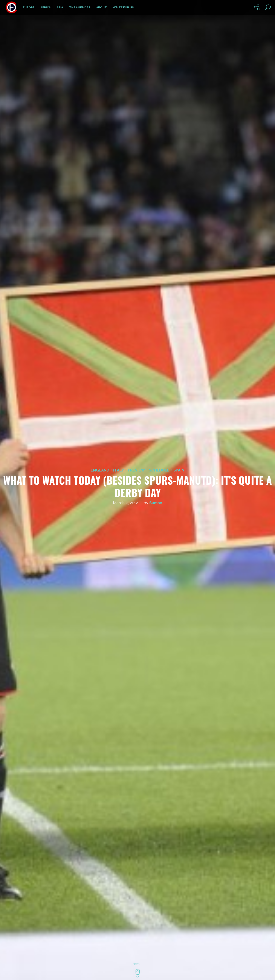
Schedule (159, 470)
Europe (29, 7)
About (102, 7)
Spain (179, 470)
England (100, 470)
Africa (46, 7)
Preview (136, 470)
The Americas (80, 7)
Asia (60, 7)
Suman (156, 503)
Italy (119, 470)
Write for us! (124, 7)
